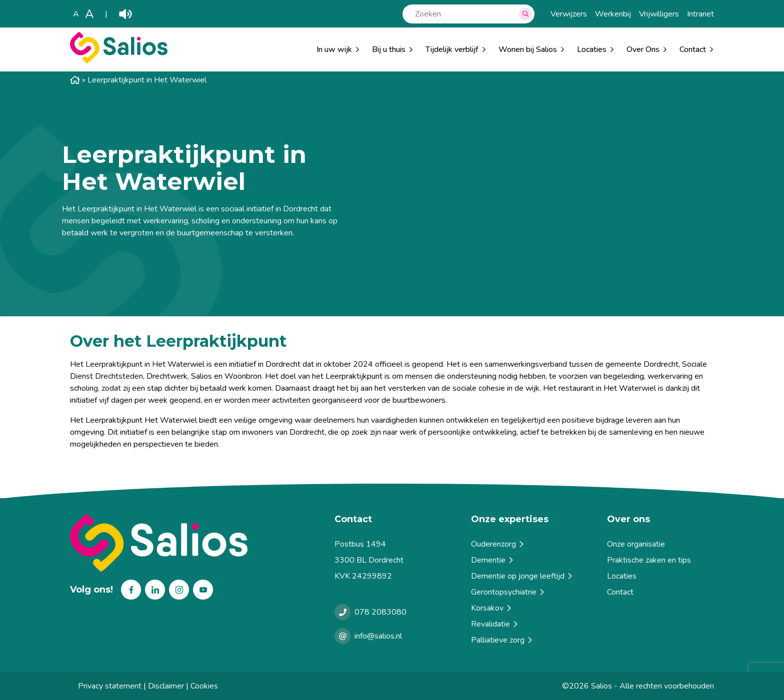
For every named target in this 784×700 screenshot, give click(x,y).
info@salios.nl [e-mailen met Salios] (378, 636)
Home (75, 80)
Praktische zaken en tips (649, 560)
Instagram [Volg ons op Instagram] (179, 590)
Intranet (700, 14)
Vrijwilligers (659, 14)
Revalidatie (495, 624)
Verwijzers (569, 14)
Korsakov (492, 608)
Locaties (592, 49)
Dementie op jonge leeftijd (522, 576)
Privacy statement (110, 686)
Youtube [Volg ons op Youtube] (203, 590)
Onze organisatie (636, 544)
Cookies (204, 686)
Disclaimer (166, 686)
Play (125, 14)
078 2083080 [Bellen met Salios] (380, 612)
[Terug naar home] (198, 543)
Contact (620, 592)
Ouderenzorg (498, 544)
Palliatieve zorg (502, 640)
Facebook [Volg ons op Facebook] (131, 590)
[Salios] (119, 61)
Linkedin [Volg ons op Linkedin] (155, 590)
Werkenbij (613, 14)
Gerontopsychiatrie (508, 592)
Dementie (493, 560)
